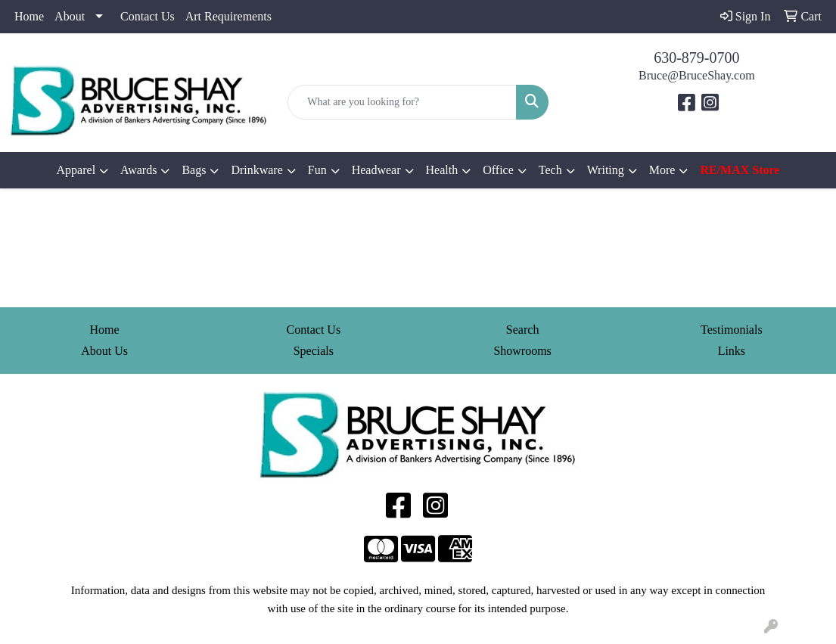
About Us (104, 351)
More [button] (662, 170)
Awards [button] (138, 170)
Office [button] (498, 170)
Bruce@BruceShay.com (697, 75)
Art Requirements (228, 16)
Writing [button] (606, 170)
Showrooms (522, 351)
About (70, 16)
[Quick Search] (402, 102)
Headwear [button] (376, 170)
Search (523, 330)
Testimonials (732, 330)
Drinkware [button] (256, 170)
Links (732, 351)
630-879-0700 (696, 58)
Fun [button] (317, 170)
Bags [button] (194, 170)
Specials (314, 351)
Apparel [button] (76, 170)
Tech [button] (550, 170)
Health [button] (442, 170)
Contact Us (148, 16)
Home (29, 16)
